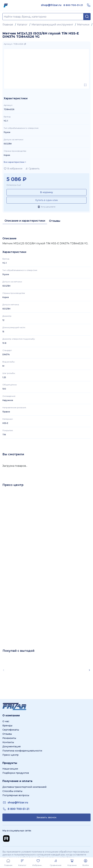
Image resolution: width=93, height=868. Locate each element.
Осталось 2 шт (14, 185)
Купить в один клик (47, 200)
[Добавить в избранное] (13, 169)
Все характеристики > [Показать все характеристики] (15, 162)
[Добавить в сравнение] (32, 169)
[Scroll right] (89, 670)
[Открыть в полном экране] (85, 85)
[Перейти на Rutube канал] (6, 839)
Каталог (22, 25)
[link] (51, 5)
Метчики (83, 25)
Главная (8, 25)
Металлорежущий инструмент (52, 25)
